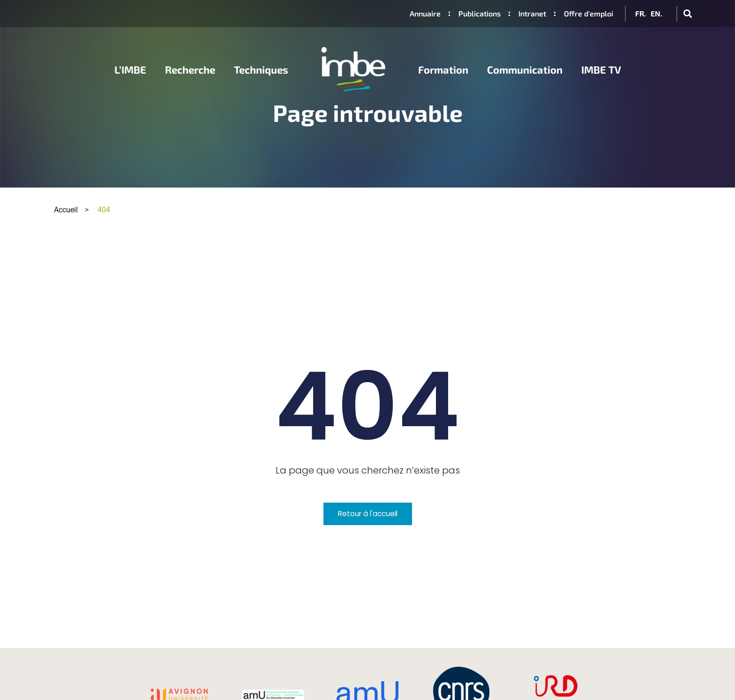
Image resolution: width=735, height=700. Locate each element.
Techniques (261, 69)
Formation (443, 69)
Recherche (190, 69)
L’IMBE (130, 69)
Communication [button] (525, 69)
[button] (687, 14)
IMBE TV (601, 69)
